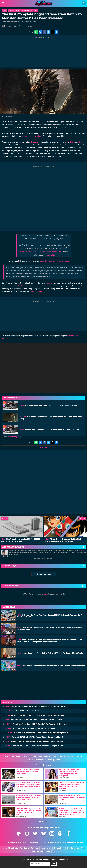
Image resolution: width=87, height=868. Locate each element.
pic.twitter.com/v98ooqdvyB (50, 252)
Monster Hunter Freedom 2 (32, 136)
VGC (83, 848)
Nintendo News (59, 848)
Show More (43, 821)
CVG (49, 852)
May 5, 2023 (50, 255)
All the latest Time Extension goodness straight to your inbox (44, 859)
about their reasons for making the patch (55, 261)
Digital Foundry (46, 848)
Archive (30, 760)
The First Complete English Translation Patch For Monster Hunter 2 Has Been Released (42, 16)
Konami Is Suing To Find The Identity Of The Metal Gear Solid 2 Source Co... (36, 720)
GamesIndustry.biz (38, 852)
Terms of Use (69, 756)
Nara (80, 142)
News (5, 10)
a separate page (36, 292)
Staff (18, 756)
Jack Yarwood (12, 26)
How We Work (27, 756)
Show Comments (44, 574)
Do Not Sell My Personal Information (71, 843)
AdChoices (55, 843)
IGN (68, 848)
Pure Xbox (35, 848)
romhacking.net (14, 437)
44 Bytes (48, 843)
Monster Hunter (14, 10)
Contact (47, 756)
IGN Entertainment (32, 843)
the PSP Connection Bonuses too (27, 286)
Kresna (72, 142)
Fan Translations (27, 10)
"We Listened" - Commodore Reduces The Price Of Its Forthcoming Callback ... (37, 707)
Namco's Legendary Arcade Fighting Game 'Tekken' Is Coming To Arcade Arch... (37, 741)
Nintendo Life (13, 848)
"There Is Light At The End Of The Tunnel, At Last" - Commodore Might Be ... (36, 737)
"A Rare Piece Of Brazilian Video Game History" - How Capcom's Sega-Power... (38, 733)
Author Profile (39, 559)
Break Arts (35, 142)
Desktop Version (54, 760)
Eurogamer (75, 848)
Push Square (24, 848)
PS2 (36, 10)
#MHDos (36, 252)
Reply (49, 559)
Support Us (38, 756)
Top (6, 756)
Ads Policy (80, 756)
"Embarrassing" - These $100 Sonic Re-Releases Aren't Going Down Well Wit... (36, 746)
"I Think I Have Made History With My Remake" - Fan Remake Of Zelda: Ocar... (37, 724)
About (12, 756)
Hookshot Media (14, 843)
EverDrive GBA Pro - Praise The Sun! (22, 711)
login (46, 594)
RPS (54, 852)
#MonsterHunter (26, 252)
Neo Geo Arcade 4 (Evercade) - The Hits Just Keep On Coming (31, 728)
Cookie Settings (41, 760)
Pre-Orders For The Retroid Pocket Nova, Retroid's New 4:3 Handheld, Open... (36, 715)
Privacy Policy (57, 756)
